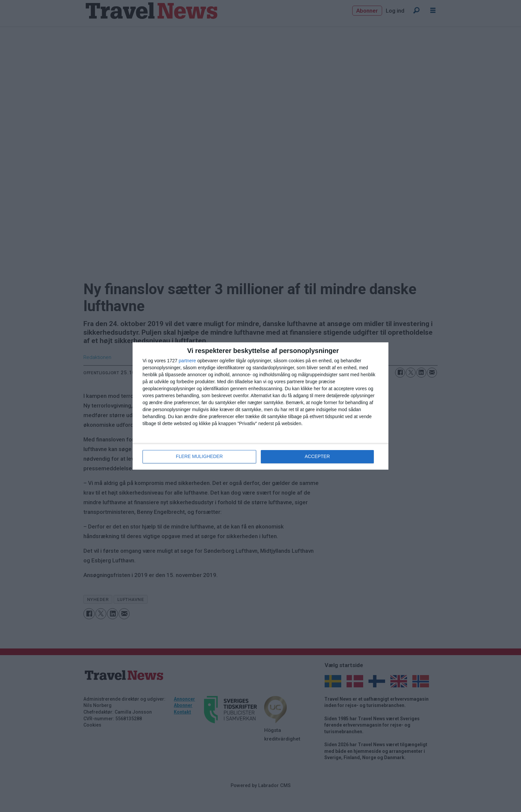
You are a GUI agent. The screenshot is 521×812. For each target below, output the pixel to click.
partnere (187, 361)
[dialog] (260, 406)
